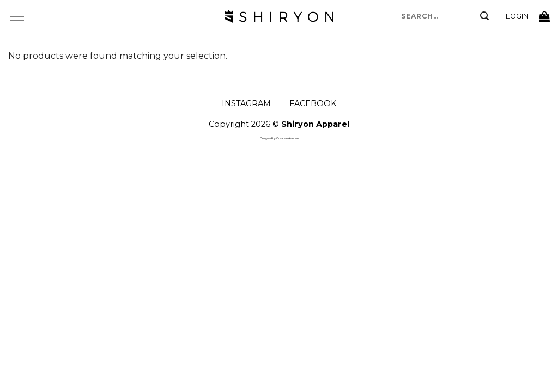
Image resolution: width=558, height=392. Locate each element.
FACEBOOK (313, 103)
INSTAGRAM (246, 103)
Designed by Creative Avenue (279, 138)
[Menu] (17, 16)
